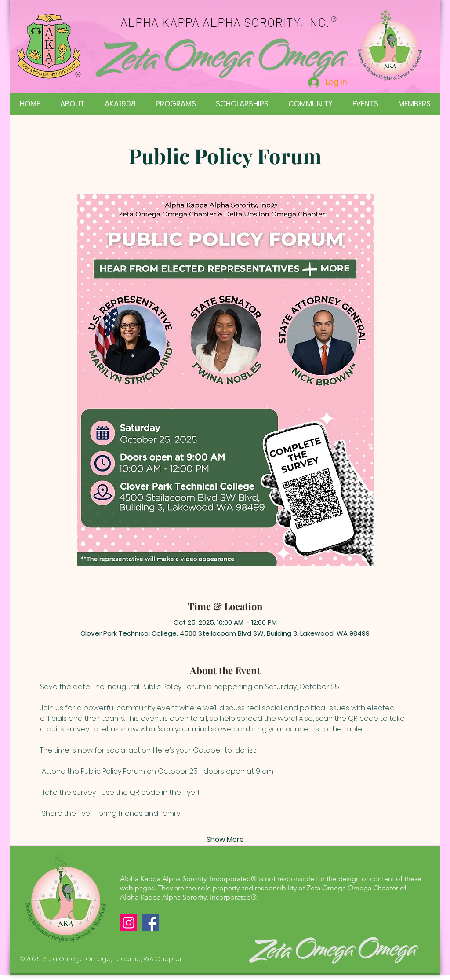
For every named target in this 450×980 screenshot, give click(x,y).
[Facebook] (150, 923)
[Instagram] (129, 923)
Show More (225, 840)
